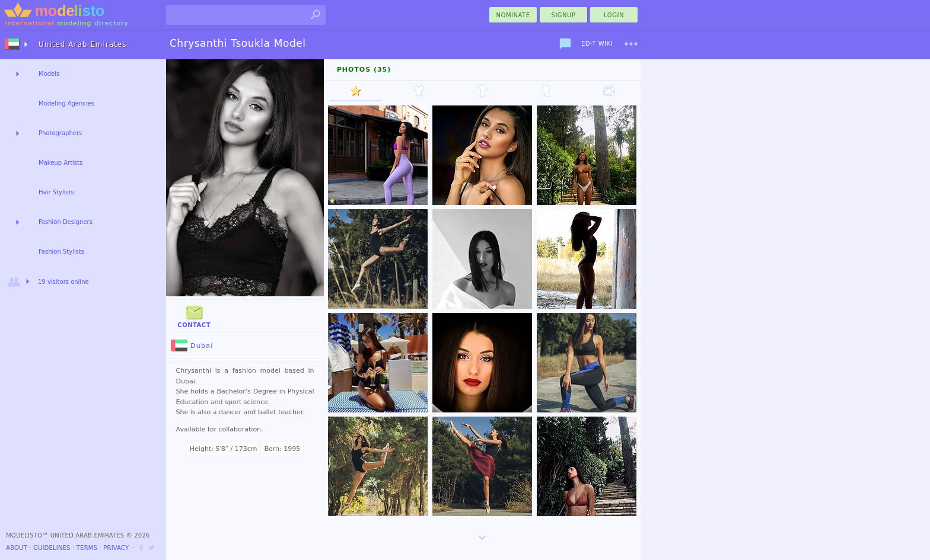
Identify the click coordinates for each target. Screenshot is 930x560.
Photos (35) (364, 70)
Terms (87, 548)
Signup (564, 15)
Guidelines (52, 548)
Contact (194, 316)
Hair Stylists (56, 192)
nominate (513, 15)
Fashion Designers (66, 222)
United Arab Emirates (82, 44)
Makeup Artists (60, 163)
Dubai (192, 346)
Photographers (60, 133)
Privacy (116, 548)
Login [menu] (614, 15)
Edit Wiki (597, 44)
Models (49, 74)
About (17, 548)
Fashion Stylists (61, 252)
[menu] (631, 44)
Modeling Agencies (66, 103)
